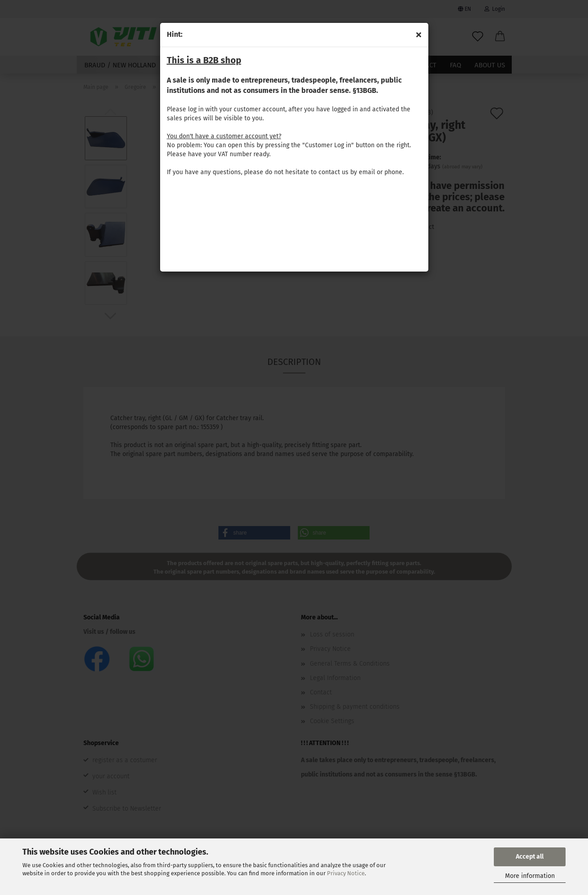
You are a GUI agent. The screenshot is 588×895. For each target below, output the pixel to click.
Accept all (530, 857)
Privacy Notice (346, 873)
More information (530, 876)
